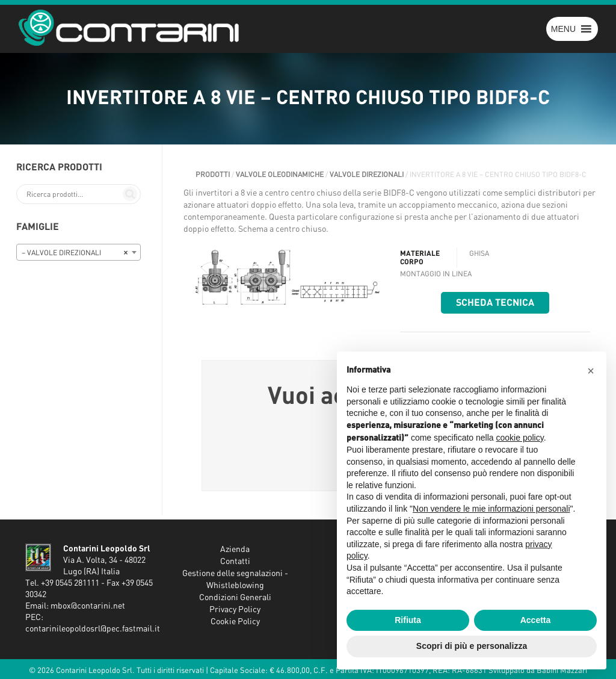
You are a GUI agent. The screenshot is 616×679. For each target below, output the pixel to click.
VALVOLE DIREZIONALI (367, 175)
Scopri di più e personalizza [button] (472, 646)
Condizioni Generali (235, 598)
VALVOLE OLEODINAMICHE (280, 175)
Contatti (235, 562)
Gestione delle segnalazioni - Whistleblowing (235, 580)
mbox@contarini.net (88, 606)
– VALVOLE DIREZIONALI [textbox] (75, 253)
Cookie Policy (235, 622)
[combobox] (79, 252)
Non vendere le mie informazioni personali (491, 509)
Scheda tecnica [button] (495, 303)
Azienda (235, 550)
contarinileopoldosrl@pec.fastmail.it (93, 629)
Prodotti (213, 175)
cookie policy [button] (520, 438)
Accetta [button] (536, 620)
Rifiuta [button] (408, 620)
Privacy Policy (235, 610)
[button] (563, 29)
